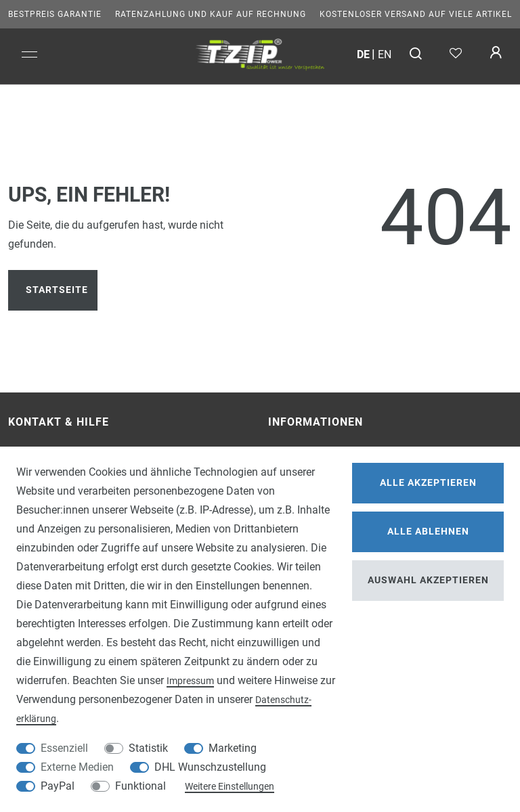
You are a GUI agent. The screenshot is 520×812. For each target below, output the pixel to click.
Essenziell (64, 748)
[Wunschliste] (455, 54)
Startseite (57, 290)
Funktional (140, 786)
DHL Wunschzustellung (210, 767)
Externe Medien (77, 767)
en (385, 54)
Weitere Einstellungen (230, 786)
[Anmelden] (495, 54)
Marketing (233, 748)
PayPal (58, 786)
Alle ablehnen (428, 532)
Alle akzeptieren (428, 483)
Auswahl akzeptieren (428, 580)
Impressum (190, 681)
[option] (260, 53)
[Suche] (416, 54)
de (363, 54)
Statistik (148, 748)
